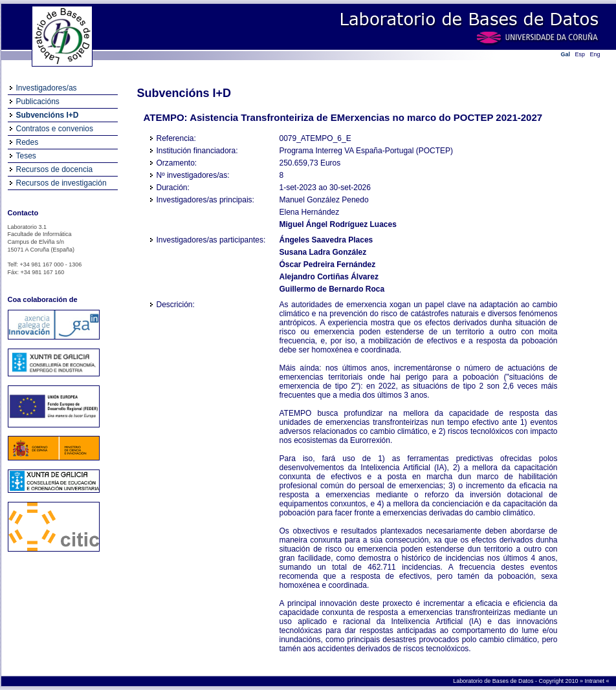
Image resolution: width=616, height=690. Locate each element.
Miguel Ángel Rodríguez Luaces (338, 224)
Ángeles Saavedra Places (326, 240)
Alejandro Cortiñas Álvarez (329, 277)
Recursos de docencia (55, 169)
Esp (580, 54)
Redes (27, 142)
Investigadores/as (47, 88)
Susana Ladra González (323, 252)
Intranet (595, 681)
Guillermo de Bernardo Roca (332, 289)
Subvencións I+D (48, 115)
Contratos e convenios (55, 129)
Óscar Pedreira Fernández (328, 264)
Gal (566, 54)
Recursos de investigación (61, 183)
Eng (595, 54)
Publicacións (38, 102)
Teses (26, 156)
